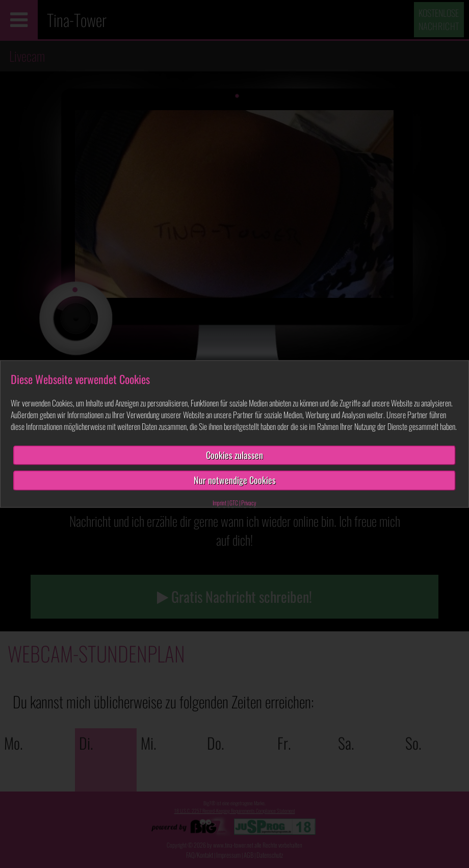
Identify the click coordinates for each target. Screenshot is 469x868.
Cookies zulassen (234, 455)
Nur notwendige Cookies (235, 480)
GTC (234, 503)
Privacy (249, 503)
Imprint (219, 503)
